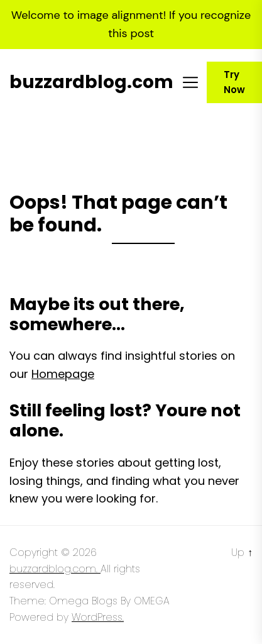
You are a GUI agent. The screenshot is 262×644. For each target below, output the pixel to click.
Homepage (63, 374)
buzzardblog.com (91, 82)
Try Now (234, 82)
